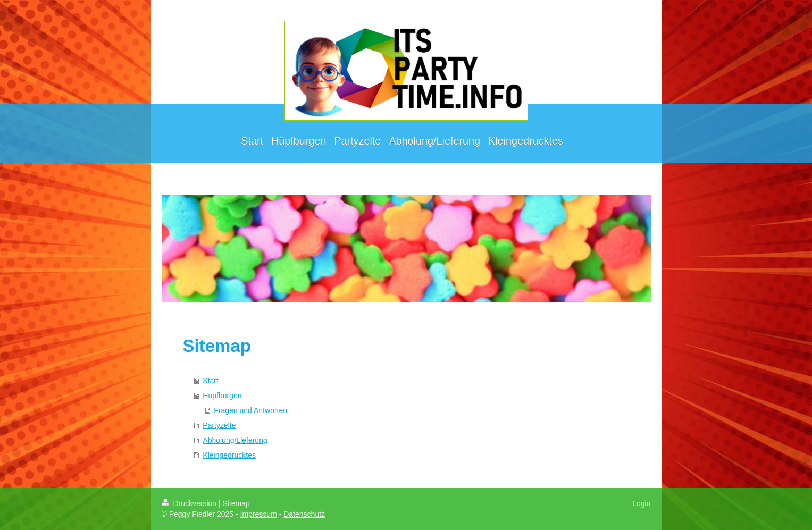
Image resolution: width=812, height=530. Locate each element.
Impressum (259, 514)
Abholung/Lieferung (235, 440)
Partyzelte (219, 425)
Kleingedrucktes (229, 455)
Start (211, 381)
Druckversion (190, 503)
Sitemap (236, 503)
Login (641, 503)
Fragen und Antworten (250, 410)
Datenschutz (304, 514)
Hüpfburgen (222, 396)
